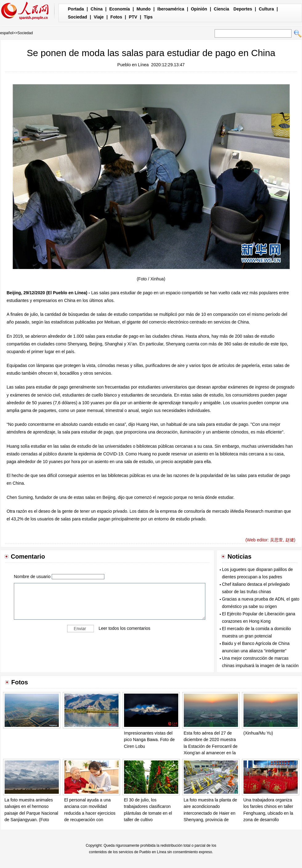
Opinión (199, 9)
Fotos (116, 17)
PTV (133, 17)
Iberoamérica (171, 9)
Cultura (266, 9)
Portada (76, 9)
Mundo (144, 9)
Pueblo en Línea (133, 65)
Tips (148, 17)
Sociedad (78, 17)
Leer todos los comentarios (124, 628)
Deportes (243, 9)
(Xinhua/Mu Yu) (258, 733)
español (7, 33)
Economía (120, 9)
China (97, 9)
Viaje (99, 17)
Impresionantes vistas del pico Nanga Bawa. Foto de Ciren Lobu (149, 740)
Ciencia (222, 9)
